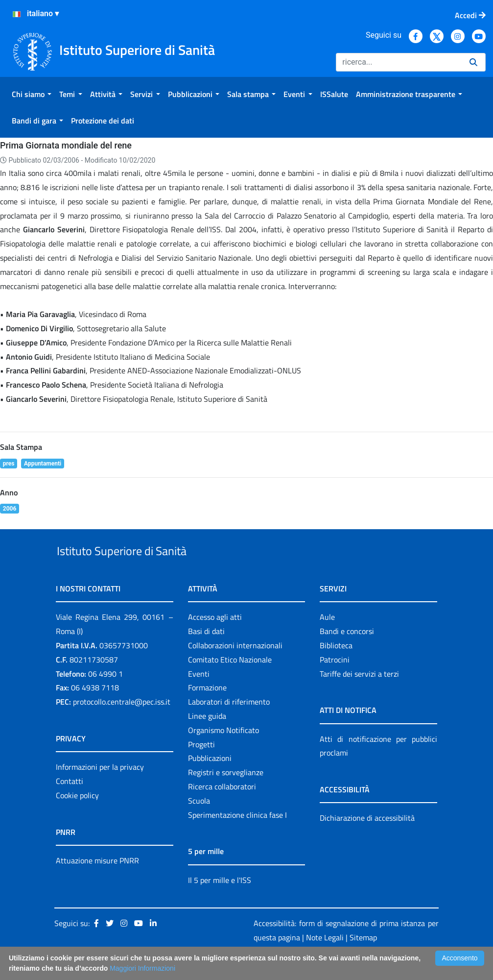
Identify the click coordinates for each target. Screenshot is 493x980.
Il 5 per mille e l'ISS (220, 903)
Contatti (70, 804)
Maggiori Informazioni (142, 968)
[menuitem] (32, 94)
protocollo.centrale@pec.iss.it (122, 724)
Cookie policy (77, 818)
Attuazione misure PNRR (97, 883)
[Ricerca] (399, 62)
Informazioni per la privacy (100, 789)
